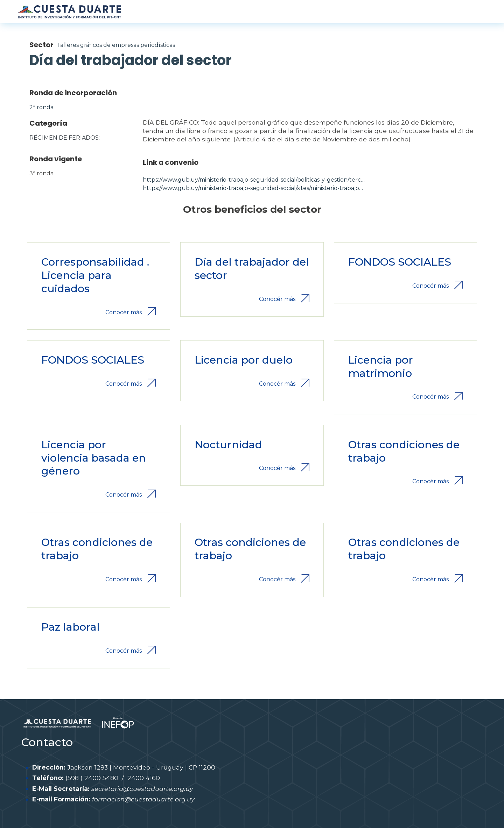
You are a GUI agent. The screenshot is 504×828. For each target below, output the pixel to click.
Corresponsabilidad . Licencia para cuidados (95, 275)
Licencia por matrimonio (381, 367)
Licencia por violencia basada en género (94, 458)
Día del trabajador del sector (252, 269)
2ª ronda (41, 107)
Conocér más (124, 312)
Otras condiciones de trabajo (404, 451)
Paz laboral (71, 627)
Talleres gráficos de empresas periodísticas (116, 45)
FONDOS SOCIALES (400, 262)
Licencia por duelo (244, 360)
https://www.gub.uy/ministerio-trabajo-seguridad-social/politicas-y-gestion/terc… (254, 180)
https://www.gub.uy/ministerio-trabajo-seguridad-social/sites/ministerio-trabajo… (253, 188)
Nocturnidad (228, 445)
